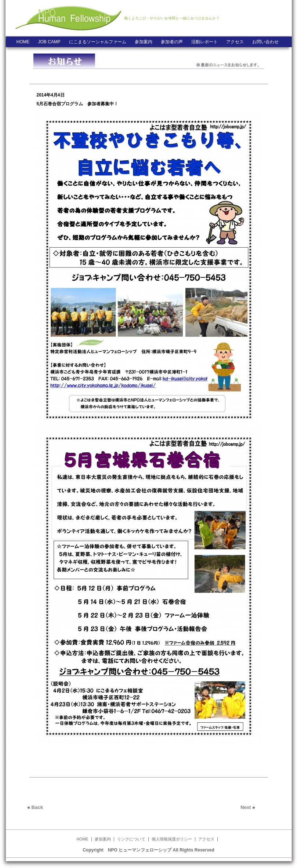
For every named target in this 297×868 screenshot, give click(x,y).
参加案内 (144, 42)
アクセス (235, 42)
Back (37, 807)
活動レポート (204, 42)
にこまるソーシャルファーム (98, 42)
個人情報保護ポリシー (172, 839)
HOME (23, 42)
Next (246, 807)
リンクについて (131, 839)
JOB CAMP (49, 42)
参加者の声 (172, 42)
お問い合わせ (265, 42)
